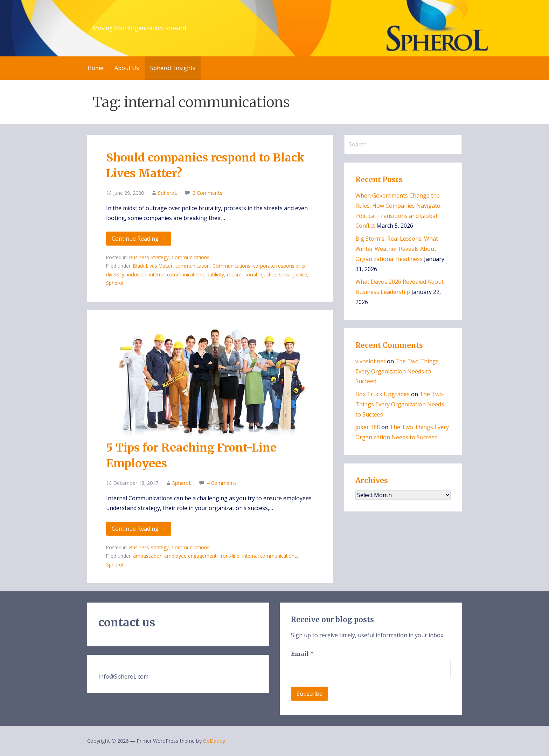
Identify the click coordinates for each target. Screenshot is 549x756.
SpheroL (168, 193)
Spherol (115, 283)
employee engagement (190, 556)
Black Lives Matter (153, 266)
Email (303, 654)
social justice (293, 274)
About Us (127, 68)
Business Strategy (149, 257)
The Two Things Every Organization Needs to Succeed (397, 371)
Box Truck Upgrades (383, 394)
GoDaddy (214, 741)
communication (193, 266)
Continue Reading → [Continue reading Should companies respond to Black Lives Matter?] (139, 239)
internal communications (176, 274)
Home (95, 68)
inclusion (137, 274)
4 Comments (222, 483)
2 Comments (207, 193)
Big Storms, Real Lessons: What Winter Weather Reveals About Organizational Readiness (397, 249)
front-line (229, 556)
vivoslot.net (370, 361)
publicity (215, 274)
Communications (190, 257)
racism (234, 274)
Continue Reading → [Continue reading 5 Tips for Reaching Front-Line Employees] (139, 529)
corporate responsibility (279, 266)
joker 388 (368, 427)
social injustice (260, 274)
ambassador (147, 556)
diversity (115, 274)
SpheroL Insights (173, 68)
